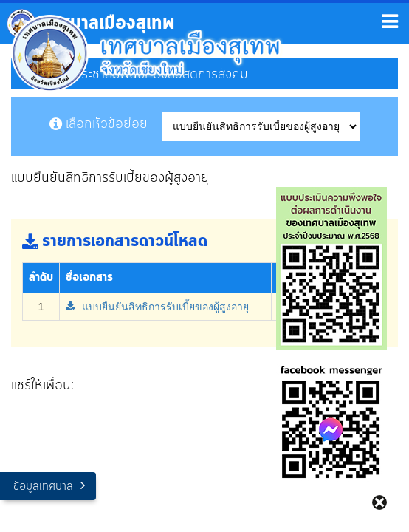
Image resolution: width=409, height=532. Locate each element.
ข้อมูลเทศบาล (43, 487)
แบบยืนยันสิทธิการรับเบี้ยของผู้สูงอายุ (157, 307)
